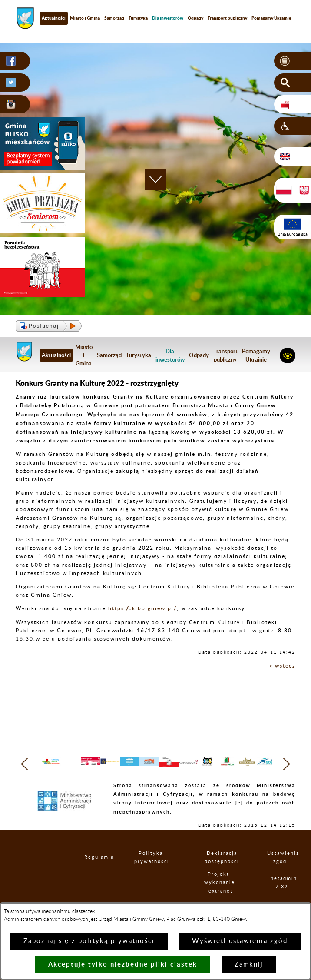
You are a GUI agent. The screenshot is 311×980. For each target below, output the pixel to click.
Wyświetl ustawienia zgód (240, 941)
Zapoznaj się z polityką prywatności (89, 941)
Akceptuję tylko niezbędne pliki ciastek (123, 964)
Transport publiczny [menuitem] (227, 18)
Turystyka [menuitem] (138, 18)
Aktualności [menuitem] (54, 18)
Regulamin (93, 869)
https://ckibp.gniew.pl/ (142, 608)
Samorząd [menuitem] (114, 18)
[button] (293, 61)
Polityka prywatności (152, 869)
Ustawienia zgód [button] (281, 869)
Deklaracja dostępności (223, 869)
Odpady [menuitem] (195, 18)
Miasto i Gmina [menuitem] (85, 18)
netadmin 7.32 (283, 894)
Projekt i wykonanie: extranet (223, 894)
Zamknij (249, 965)
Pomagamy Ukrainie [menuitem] (256, 355)
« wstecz (283, 666)
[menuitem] (168, 18)
